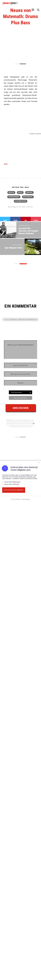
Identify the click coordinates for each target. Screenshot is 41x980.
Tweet (5, 220)
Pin (26, 220)
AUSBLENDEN (23, 64)
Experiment (14, 197)
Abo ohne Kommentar (20, 398)
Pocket (36, 220)
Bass (20, 192)
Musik (11, 192)
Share (15, 220)
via (6, 164)
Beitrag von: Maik (21, 187)
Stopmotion (21, 201)
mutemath (28, 197)
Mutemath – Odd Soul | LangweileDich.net (24, 319)
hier (34, 423)
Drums (29, 192)
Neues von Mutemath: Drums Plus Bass (20, 16)
